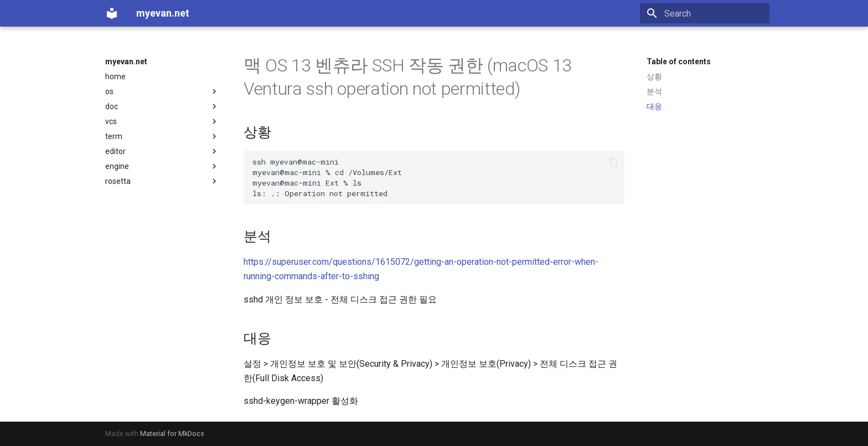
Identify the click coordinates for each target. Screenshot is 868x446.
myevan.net (126, 61)
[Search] (705, 13)
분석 (654, 91)
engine (162, 166)
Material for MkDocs (172, 434)
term (162, 136)
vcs (162, 121)
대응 (654, 106)
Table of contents (679, 61)
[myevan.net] (112, 13)
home (115, 76)
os (162, 91)
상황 (654, 76)
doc (162, 106)
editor (162, 151)
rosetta (162, 181)
